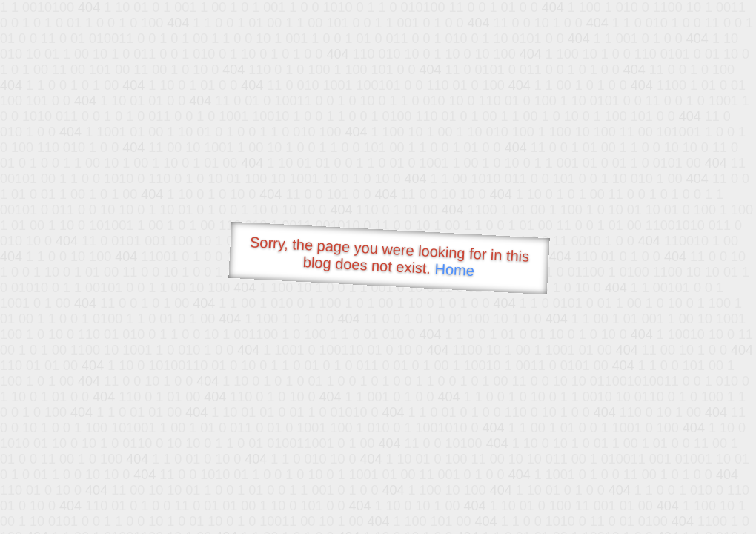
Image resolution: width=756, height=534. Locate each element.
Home (454, 270)
